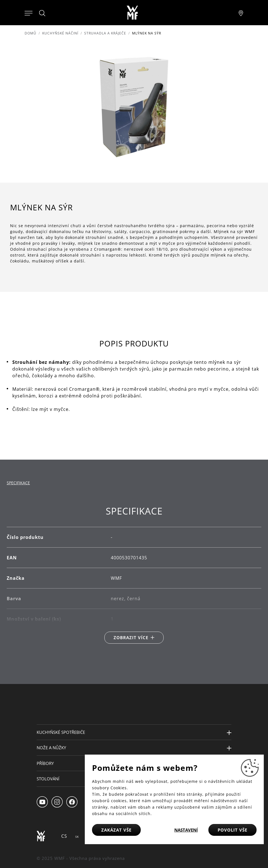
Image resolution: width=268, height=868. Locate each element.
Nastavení (186, 830)
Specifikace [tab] (18, 483)
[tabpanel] (134, 575)
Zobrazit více (131, 637)
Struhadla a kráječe (105, 33)
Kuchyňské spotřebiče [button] (61, 732)
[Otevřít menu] (29, 13)
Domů (30, 33)
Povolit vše (232, 830)
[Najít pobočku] (241, 13)
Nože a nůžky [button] (51, 748)
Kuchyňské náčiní (60, 33)
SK (77, 837)
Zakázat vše (116, 830)
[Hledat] (43, 13)
